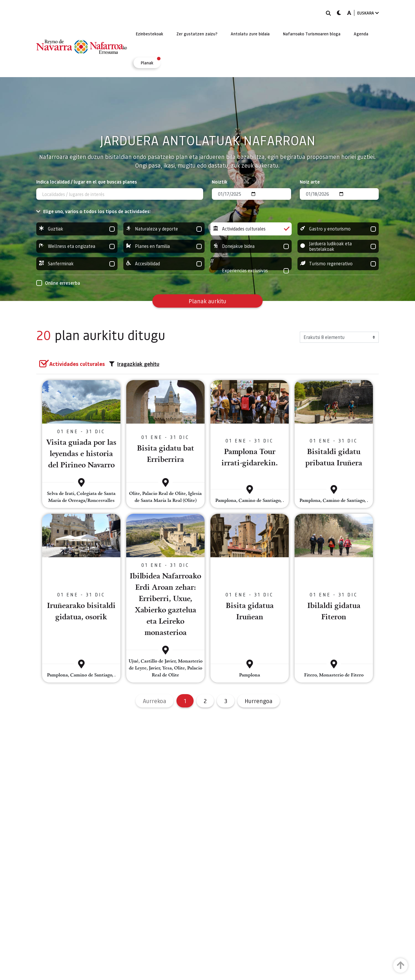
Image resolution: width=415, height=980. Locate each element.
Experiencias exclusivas (251, 271)
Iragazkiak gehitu (134, 364)
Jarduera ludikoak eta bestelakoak (338, 246)
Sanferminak (77, 264)
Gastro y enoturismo (338, 229)
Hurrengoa (259, 701)
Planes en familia (164, 246)
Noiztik (220, 182)
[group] (77, 229)
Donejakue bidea (251, 246)
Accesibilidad (164, 264)
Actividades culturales (251, 229)
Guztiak (77, 229)
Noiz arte (310, 182)
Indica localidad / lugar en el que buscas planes (87, 182)
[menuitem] (149, 34)
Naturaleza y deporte (164, 229)
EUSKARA (368, 13)
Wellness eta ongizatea (77, 246)
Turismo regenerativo (338, 264)
